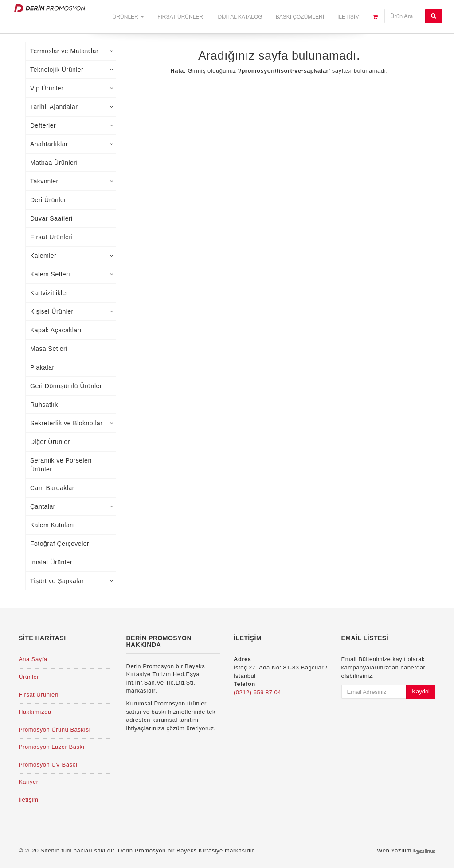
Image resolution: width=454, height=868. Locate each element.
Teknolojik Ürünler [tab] (72, 70)
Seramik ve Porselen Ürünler (61, 465)
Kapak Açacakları (56, 330)
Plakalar (42, 367)
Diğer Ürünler (50, 442)
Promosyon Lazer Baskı (52, 747)
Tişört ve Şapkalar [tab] (72, 581)
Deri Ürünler (48, 200)
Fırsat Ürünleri (181, 17)
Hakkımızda (35, 712)
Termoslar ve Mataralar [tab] (72, 51)
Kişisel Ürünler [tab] (72, 311)
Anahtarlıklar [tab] (72, 144)
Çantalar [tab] (72, 506)
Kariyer (29, 782)
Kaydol (421, 691)
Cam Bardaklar (52, 488)
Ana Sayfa (33, 659)
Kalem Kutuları (52, 525)
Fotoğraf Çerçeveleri (61, 544)
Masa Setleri (49, 349)
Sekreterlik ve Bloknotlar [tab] (72, 423)
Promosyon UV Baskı (48, 765)
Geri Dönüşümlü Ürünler (66, 386)
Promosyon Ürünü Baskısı (55, 730)
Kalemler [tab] (72, 256)
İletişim (348, 17)
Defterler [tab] (72, 125)
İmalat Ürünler (51, 562)
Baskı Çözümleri (300, 17)
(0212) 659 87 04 (257, 692)
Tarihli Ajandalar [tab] (72, 107)
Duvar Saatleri (51, 218)
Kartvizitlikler (49, 293)
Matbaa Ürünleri (54, 163)
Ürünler (128, 17)
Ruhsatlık (44, 405)
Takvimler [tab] (72, 181)
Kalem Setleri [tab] (72, 274)
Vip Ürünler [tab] (72, 88)
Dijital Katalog (240, 17)
